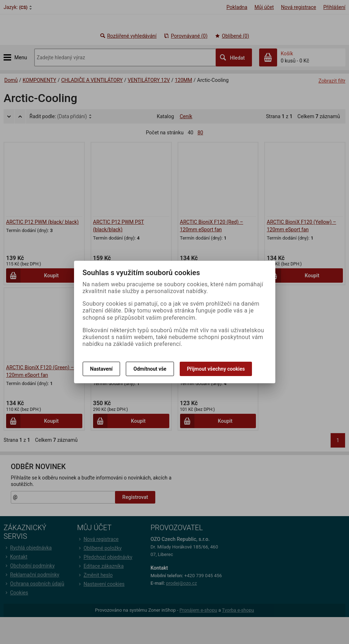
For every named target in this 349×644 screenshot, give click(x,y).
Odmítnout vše (150, 369)
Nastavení (102, 369)
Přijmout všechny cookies (216, 369)
